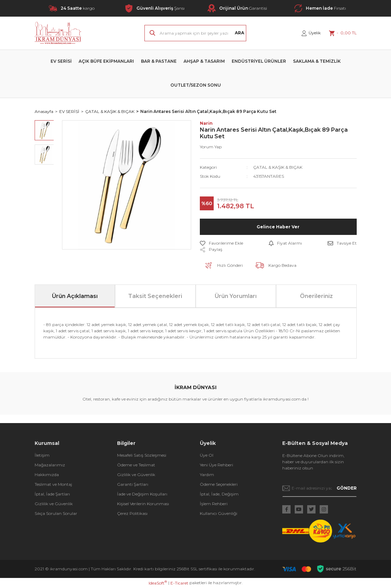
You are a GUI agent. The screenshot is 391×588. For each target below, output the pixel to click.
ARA (239, 33)
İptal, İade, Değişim (219, 494)
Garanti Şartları (133, 484)
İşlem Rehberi (214, 504)
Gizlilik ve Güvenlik (54, 504)
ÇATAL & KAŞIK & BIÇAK (278, 167)
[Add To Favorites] (221, 243)
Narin (206, 123)
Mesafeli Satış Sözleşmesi (142, 455)
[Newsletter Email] (319, 488)
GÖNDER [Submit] (347, 488)
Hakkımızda (47, 475)
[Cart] (343, 33)
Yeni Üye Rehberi (216, 465)
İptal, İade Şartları (52, 494)
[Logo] (58, 33)
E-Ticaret (179, 583)
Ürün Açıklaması (75, 296)
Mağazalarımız (50, 465)
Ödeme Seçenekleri (219, 484)
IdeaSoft (158, 583)
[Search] (195, 33)
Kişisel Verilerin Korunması (143, 504)
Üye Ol (207, 455)
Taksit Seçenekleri (155, 296)
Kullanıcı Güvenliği (219, 513)
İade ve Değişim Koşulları (142, 494)
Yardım (207, 475)
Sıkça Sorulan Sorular (56, 513)
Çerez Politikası (132, 513)
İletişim (42, 455)
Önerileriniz (316, 296)
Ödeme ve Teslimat (136, 465)
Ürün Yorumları (236, 296)
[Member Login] (311, 33)
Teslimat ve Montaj (53, 484)
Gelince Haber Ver (278, 227)
